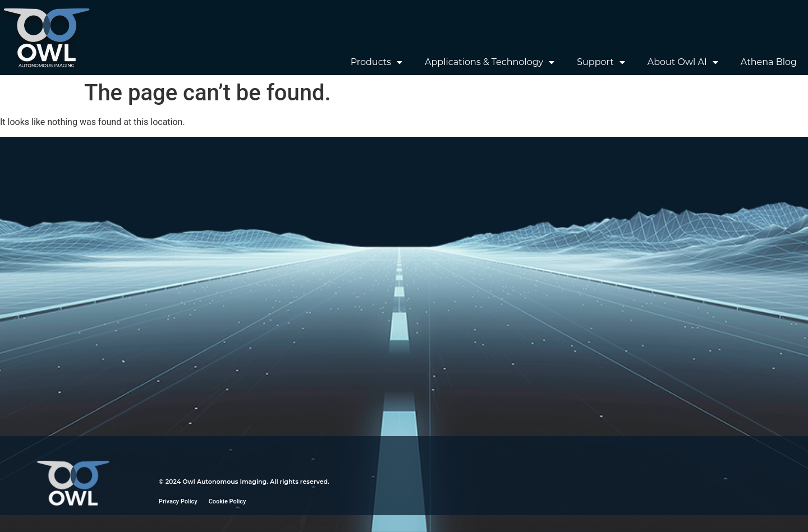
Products (377, 62)
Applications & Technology (490, 62)
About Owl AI (683, 62)
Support (601, 62)
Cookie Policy (228, 501)
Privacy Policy (178, 501)
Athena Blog (769, 62)
